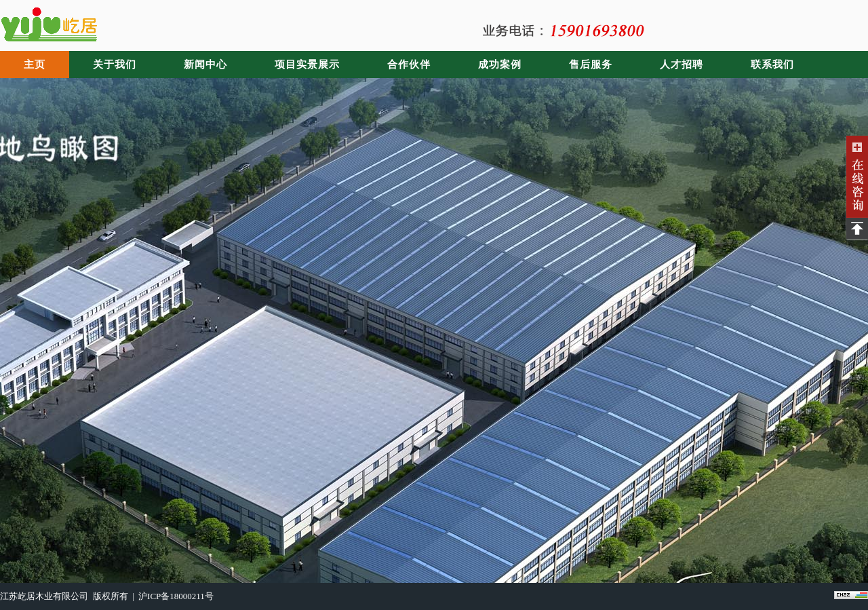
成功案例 (500, 64)
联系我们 (772, 64)
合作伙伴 (409, 64)
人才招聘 (682, 64)
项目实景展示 (307, 64)
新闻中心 (205, 64)
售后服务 (591, 64)
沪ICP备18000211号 (176, 596)
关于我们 (115, 64)
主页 (35, 64)
